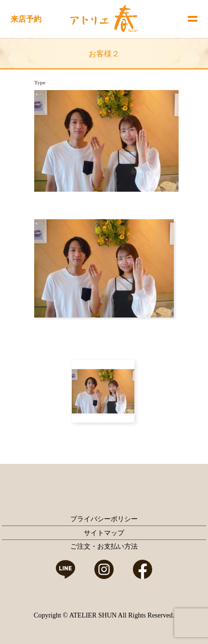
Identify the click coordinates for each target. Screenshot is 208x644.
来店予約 (26, 19)
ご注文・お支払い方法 (104, 546)
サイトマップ (104, 533)
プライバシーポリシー (104, 519)
